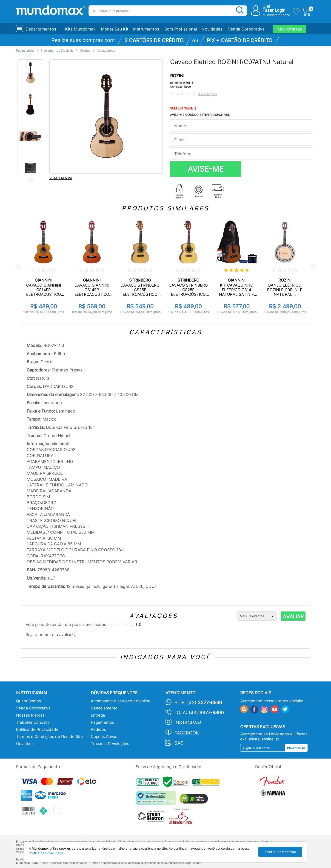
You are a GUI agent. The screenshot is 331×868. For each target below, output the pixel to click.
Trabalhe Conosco (33, 722)
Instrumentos (146, 29)
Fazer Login (274, 10)
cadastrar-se (277, 15)
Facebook (187, 733)
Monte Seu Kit (115, 29)
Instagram (188, 723)
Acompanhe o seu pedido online (121, 701)
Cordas (85, 51)
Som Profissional (181, 29)
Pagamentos (102, 722)
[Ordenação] (257, 616)
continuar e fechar (280, 852)
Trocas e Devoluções (110, 744)
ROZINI (177, 76)
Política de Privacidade (37, 729)
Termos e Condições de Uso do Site (49, 737)
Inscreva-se (296, 748)
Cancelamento (104, 708)
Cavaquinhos (106, 51)
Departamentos (41, 29)
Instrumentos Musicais (57, 51)
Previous (30, 55)
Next (31, 180)
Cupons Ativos (104, 737)
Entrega (98, 715)
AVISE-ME (206, 169)
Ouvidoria (25, 744)
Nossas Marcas (30, 715)
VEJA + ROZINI (61, 178)
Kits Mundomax (80, 29)
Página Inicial (25, 51)
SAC (179, 743)
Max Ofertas (290, 29)
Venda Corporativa (246, 29)
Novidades (212, 29)
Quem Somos (29, 701)
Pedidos (98, 729)
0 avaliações (207, 94)
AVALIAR (293, 617)
